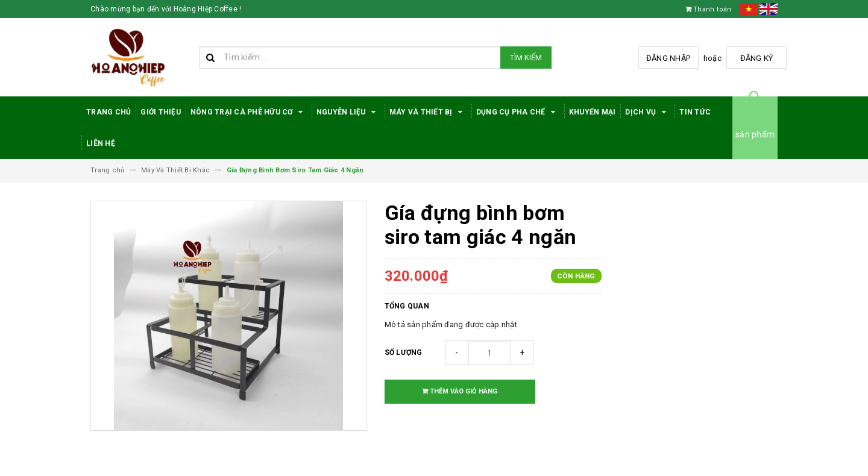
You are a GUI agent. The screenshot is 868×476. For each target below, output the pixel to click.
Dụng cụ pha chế (518, 112)
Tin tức (695, 112)
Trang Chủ (108, 112)
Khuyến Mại (593, 112)
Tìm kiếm (526, 58)
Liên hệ (101, 143)
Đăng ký (757, 58)
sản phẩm (755, 134)
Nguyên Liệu (348, 112)
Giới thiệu (161, 112)
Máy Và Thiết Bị (428, 112)
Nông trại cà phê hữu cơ (249, 112)
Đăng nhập (668, 58)
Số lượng (404, 352)
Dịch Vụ (647, 112)
